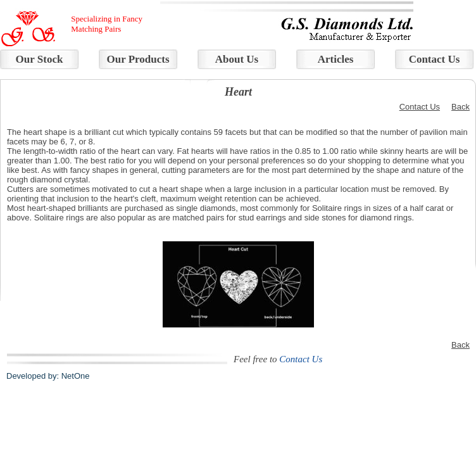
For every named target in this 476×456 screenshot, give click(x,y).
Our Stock (40, 59)
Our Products (138, 59)
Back (460, 107)
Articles (336, 59)
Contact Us (435, 59)
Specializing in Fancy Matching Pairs (107, 24)
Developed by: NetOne (48, 376)
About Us (237, 59)
